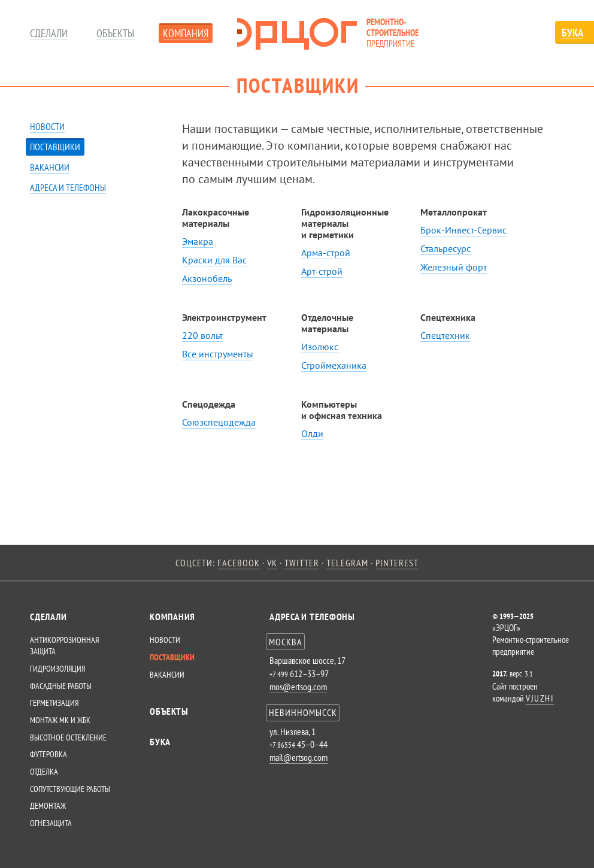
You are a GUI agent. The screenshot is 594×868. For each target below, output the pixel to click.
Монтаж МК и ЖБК (60, 720)
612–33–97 (299, 673)
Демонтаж (48, 806)
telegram (347, 563)
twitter (302, 563)
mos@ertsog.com (298, 687)
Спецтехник (445, 335)
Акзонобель (207, 278)
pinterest (397, 563)
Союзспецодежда (219, 422)
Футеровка (49, 754)
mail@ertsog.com (298, 757)
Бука (160, 742)
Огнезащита (51, 823)
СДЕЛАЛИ (48, 617)
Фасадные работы (61, 686)
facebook (239, 563)
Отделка (44, 772)
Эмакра (198, 241)
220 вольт (202, 335)
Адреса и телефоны (68, 187)
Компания (186, 34)
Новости (47, 126)
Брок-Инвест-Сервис (463, 230)
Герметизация (54, 703)
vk (272, 563)
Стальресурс (445, 248)
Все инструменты (218, 354)
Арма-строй (326, 253)
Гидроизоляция (57, 669)
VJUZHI (540, 698)
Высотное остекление (68, 738)
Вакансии (50, 167)
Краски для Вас (214, 260)
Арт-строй (322, 271)
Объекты (115, 34)
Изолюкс (320, 347)
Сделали (49, 34)
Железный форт (454, 267)
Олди (312, 433)
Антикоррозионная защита (64, 646)
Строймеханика (334, 365)
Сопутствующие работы (70, 789)
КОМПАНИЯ (172, 617)
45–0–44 (298, 744)
